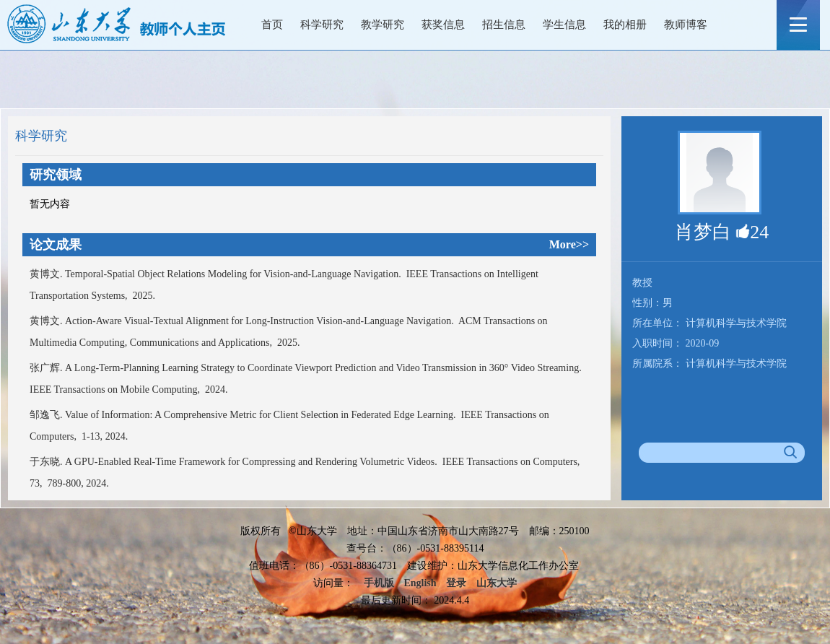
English (420, 583)
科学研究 (322, 25)
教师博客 (686, 25)
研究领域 (56, 175)
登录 (456, 583)
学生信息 (564, 25)
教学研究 (383, 25)
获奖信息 (443, 25)
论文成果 (56, 245)
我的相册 (625, 25)
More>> (569, 244)
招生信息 (504, 25)
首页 (272, 25)
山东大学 (497, 583)
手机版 (379, 583)
